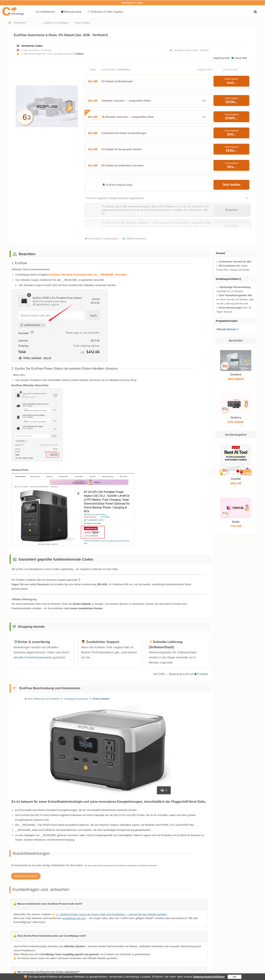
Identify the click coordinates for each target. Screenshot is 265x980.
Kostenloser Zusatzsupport (104, 239)
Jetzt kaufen (231, 185)
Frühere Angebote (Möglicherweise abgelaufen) (115, 198)
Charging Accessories (76, 699)
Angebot (231, 210)
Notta (236, 522)
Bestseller (236, 340)
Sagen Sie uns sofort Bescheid (30, 584)
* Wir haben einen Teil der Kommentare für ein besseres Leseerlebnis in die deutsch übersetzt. (120, 866)
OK (234, 977)
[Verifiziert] (46, 50)
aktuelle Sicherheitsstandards (33, 657)
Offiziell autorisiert (136, 239)
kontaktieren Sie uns (74, 918)
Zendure (236, 375)
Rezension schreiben (26, 876)
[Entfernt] (204, 50)
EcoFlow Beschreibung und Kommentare (50, 688)
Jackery (236, 417)
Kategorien (20, 23)
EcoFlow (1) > (124, 70)
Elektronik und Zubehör (46, 699)
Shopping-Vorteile (31, 627)
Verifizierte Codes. (132, 3)
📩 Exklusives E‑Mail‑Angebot (105, 12)
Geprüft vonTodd (221, 58)
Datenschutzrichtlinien (209, 977)
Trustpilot (201, 674)
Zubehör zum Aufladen (56, 23)
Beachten (27, 254)
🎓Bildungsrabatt (71, 12)
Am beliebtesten (45, 12)
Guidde (236, 479)
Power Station (82, 23)
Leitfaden (79, 54)
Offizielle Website (226, 329)
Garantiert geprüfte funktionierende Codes (56, 559)
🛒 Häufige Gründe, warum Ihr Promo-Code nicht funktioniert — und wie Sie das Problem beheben (112, 914)
